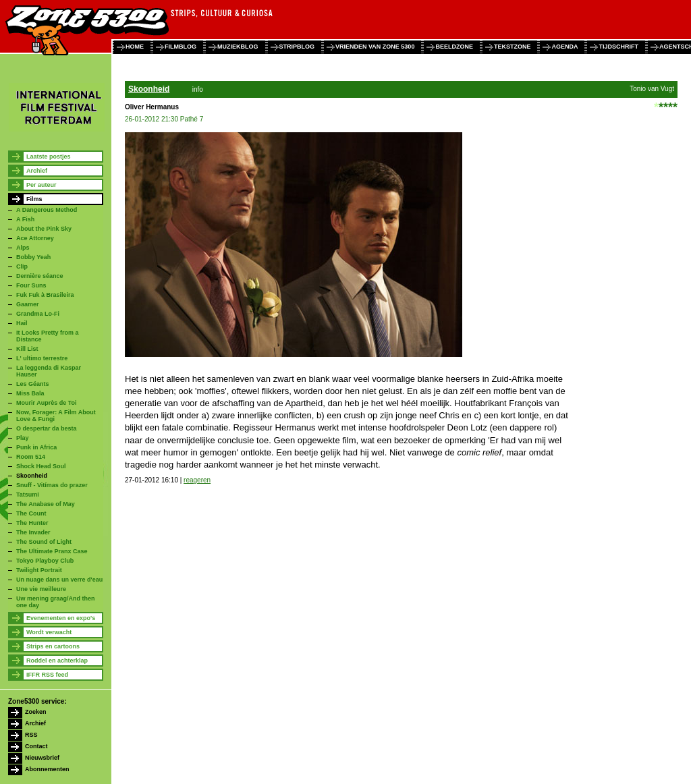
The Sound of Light (44, 542)
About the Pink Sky (44, 229)
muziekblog (238, 47)
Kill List (27, 349)
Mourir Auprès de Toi (47, 403)
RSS (31, 735)
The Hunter (32, 523)
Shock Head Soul (41, 466)
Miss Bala (30, 393)
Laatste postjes (49, 157)
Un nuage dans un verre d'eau (59, 580)
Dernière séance (40, 276)
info (198, 89)
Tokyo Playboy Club (45, 561)
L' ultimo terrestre (42, 358)
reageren (197, 480)
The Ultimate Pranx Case (52, 551)
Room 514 (31, 457)
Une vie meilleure (41, 589)
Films (34, 199)
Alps (23, 248)
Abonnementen (47, 769)
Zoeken (36, 712)
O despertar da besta (47, 428)
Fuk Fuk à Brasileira (45, 295)
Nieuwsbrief (42, 758)
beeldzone (454, 47)
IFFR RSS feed (47, 675)
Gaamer (28, 304)
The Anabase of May (46, 504)
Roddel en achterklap (57, 661)
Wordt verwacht (49, 632)
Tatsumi (28, 495)
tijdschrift (618, 47)
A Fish (25, 219)
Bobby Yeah (33, 257)
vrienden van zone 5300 (375, 47)
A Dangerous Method (47, 210)
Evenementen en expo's (61, 618)
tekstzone (513, 47)
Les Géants (33, 384)
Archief (37, 171)
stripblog (297, 47)
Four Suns (31, 285)
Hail (22, 323)
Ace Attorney (35, 238)
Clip (22, 267)
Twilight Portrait (39, 570)
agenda (564, 47)
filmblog (181, 47)
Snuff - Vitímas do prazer (52, 485)
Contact (36, 746)
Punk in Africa (36, 447)
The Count (31, 513)
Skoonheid (32, 476)
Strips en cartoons (53, 646)
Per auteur (42, 185)
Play (23, 438)
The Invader (33, 532)
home (135, 47)
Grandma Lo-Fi (38, 314)
